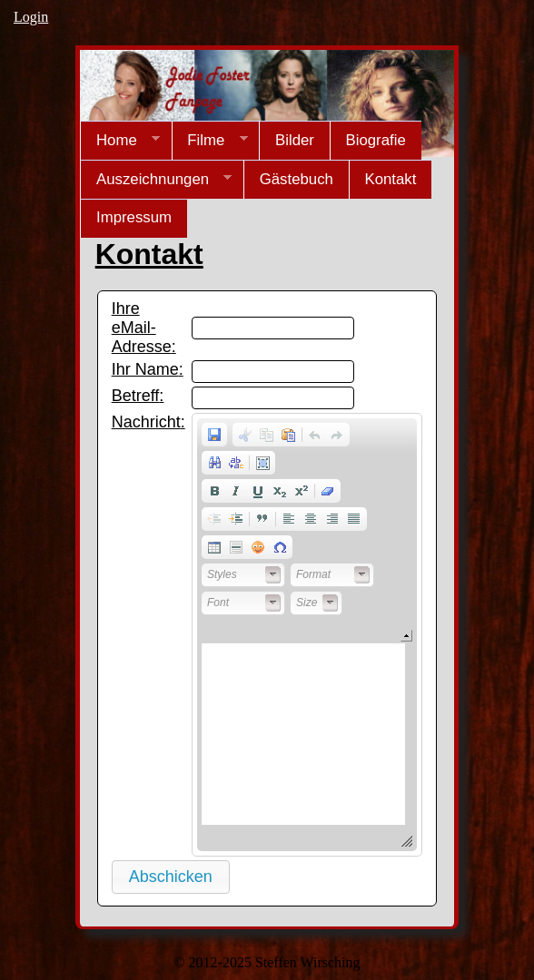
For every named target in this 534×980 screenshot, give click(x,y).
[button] (214, 435)
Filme (210, 141)
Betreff (136, 396)
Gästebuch (297, 179)
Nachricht (146, 422)
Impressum (134, 217)
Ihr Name (145, 369)
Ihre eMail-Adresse (142, 328)
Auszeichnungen (156, 180)
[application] (307, 635)
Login (31, 17)
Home (120, 141)
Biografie (375, 140)
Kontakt (390, 179)
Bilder (295, 140)
